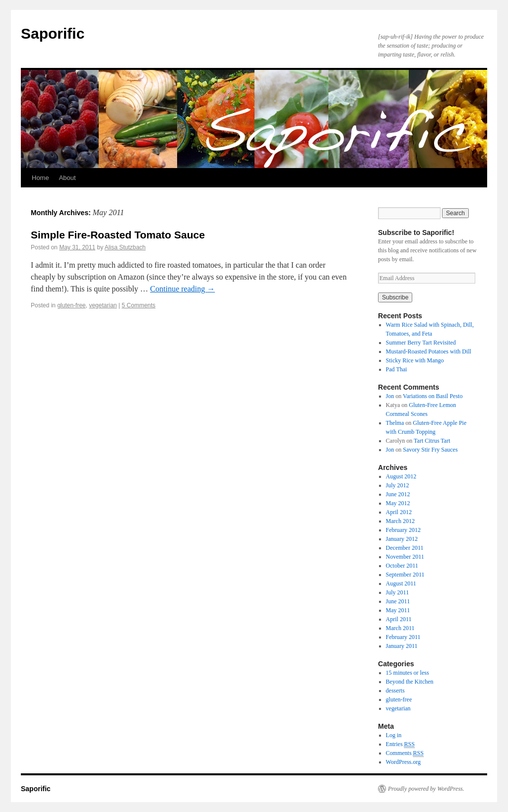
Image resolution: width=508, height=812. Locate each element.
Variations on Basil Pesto (433, 396)
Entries (400, 744)
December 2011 (405, 548)
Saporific (53, 33)
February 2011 (403, 637)
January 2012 (402, 539)
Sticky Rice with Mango (415, 360)
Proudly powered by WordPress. (426, 789)
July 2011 (398, 592)
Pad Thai (397, 369)
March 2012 (400, 521)
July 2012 (398, 485)
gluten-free (71, 305)
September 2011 (405, 575)
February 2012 (403, 530)
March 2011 (400, 628)
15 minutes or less (408, 673)
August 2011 (401, 583)
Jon (390, 396)
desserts (395, 691)
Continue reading (183, 289)
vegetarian (103, 305)
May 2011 (398, 610)
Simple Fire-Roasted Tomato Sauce (118, 235)
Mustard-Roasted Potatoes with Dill (429, 351)
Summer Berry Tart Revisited (421, 343)
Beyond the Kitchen (410, 682)
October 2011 (402, 566)
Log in (394, 735)
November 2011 (405, 557)
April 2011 (399, 619)
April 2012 (399, 512)
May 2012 (398, 503)
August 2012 (401, 476)
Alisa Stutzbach (125, 247)
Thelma (395, 423)
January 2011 (402, 646)
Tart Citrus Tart (432, 441)
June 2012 (398, 494)
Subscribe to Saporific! (416, 232)
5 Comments (138, 305)
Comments (405, 753)
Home (40, 178)
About (67, 178)
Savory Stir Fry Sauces (430, 450)
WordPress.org (403, 762)
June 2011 (398, 601)
